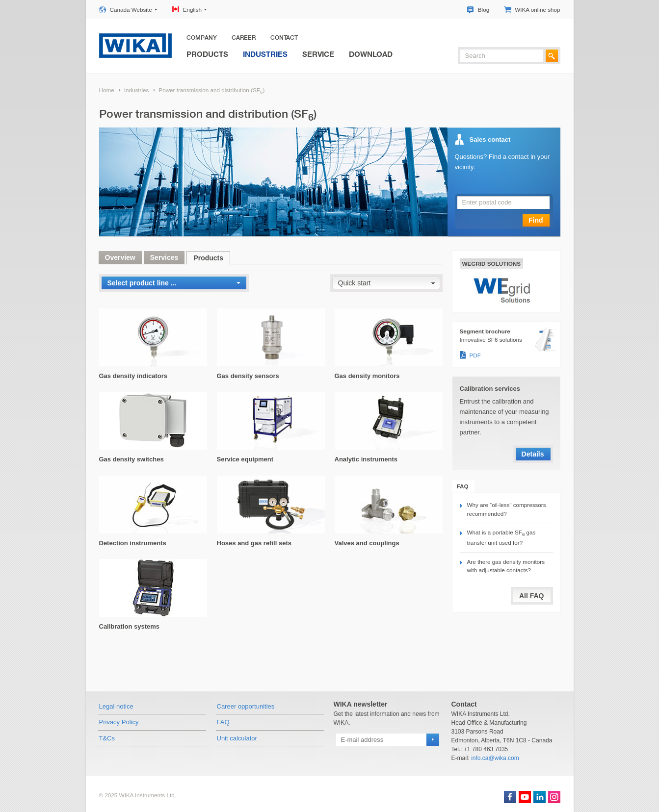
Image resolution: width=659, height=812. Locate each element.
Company (202, 38)
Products (207, 54)
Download (371, 54)
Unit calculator (237, 738)
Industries (265, 54)
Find (536, 220)
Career (244, 38)
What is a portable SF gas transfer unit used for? (501, 537)
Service (318, 54)
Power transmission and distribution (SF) (211, 91)
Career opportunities (246, 706)
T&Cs (107, 738)
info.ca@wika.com (495, 758)
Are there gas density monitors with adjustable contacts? (506, 566)
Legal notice (116, 706)
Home (107, 90)
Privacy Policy (119, 722)
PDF (475, 355)
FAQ (223, 722)
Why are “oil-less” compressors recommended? (507, 509)
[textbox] (502, 56)
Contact (284, 38)
